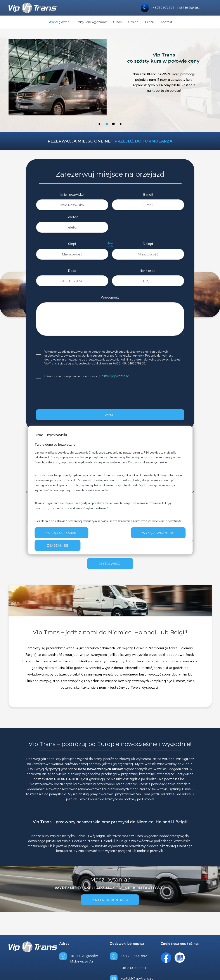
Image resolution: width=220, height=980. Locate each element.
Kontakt (167, 22)
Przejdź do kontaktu (110, 900)
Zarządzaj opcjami (61, 533)
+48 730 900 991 (188, 8)
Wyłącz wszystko (158, 533)
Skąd (72, 244)
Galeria (133, 22)
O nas (117, 22)
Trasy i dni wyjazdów (91, 22)
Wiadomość (110, 297)
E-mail (148, 194)
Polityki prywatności (114, 376)
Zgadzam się (57, 545)
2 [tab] (113, 124)
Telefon (72, 217)
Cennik (150, 22)
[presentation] (69, 396)
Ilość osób (148, 271)
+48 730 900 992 (163, 8)
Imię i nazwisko (72, 194)
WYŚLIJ (110, 415)
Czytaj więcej (110, 564)
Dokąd (148, 244)
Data (72, 271)
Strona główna (59, 22)
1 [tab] (107, 124)
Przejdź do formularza (143, 141)
